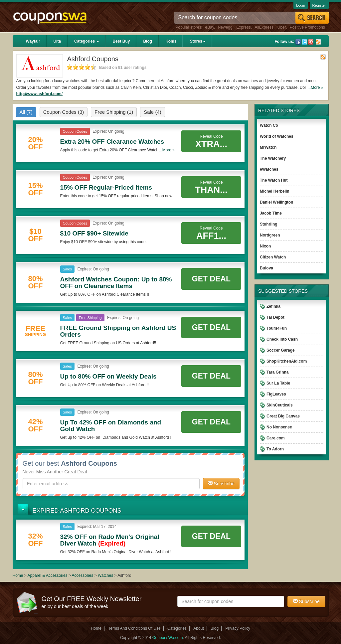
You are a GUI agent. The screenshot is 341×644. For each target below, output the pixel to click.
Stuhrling (269, 224)
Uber (282, 27)
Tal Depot (275, 317)
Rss (318, 42)
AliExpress (264, 27)
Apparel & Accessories (48, 575)
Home (18, 575)
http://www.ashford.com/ (40, 94)
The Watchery (273, 158)
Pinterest (311, 42)
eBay (210, 27)
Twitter (304, 42)
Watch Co (269, 125)
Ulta (57, 41)
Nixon (265, 246)
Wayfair (33, 41)
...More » (315, 87)
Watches (105, 575)
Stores (197, 41)
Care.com (276, 438)
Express (243, 27)
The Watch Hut (274, 180)
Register (319, 5)
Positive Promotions (307, 27)
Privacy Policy (238, 628)
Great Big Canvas (283, 416)
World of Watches (277, 136)
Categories (87, 41)
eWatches (269, 169)
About (198, 628)
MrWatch (268, 147)
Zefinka (273, 306)
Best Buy (121, 41)
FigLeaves (276, 394)
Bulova (266, 268)
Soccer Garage (281, 350)
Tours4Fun (277, 328)
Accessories (83, 575)
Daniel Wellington (276, 202)
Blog (148, 41)
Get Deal (211, 279)
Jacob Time (271, 213)
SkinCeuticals (280, 405)
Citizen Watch (273, 257)
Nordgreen (270, 235)
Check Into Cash (282, 339)
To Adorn (275, 449)
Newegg (225, 27)
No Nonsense (279, 427)
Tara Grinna (277, 372)
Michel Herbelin (275, 191)
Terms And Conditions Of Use (134, 628)
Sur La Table (278, 383)
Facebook (298, 42)
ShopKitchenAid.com (287, 361)
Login (301, 5)
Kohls (171, 41)
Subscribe (221, 484)
